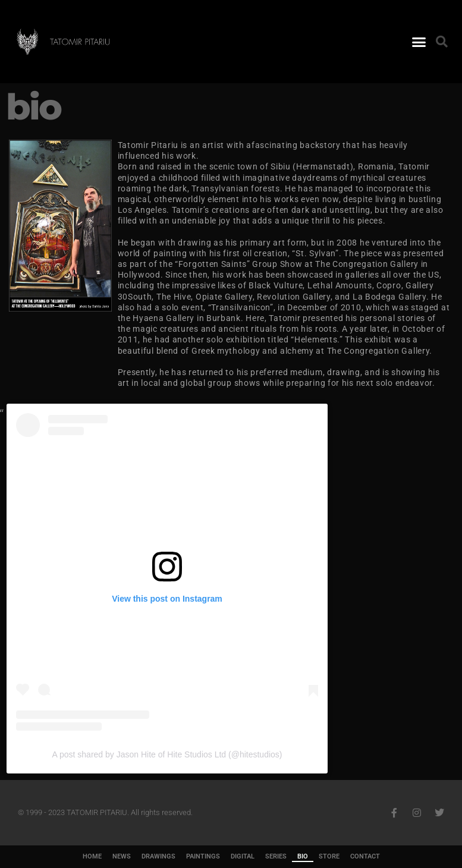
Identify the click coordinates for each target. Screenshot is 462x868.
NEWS (122, 856)
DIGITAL (243, 856)
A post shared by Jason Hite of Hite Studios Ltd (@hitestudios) (167, 754)
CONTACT (365, 856)
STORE (329, 856)
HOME (92, 856)
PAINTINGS (203, 856)
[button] (419, 42)
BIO (303, 856)
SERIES (276, 856)
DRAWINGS (158, 856)
